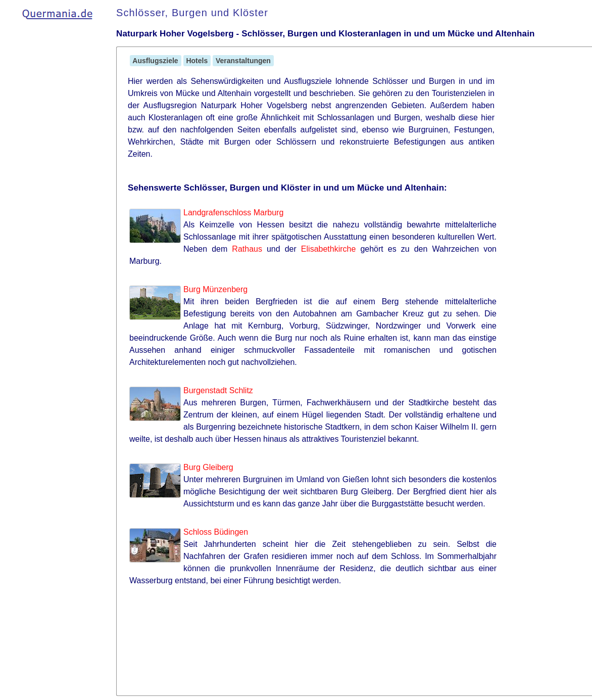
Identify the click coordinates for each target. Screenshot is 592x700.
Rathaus (247, 249)
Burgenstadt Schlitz (218, 390)
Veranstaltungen (243, 61)
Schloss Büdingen (216, 532)
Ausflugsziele (156, 61)
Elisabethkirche (329, 249)
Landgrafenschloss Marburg (233, 213)
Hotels (197, 61)
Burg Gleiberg (208, 467)
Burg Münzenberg (215, 289)
